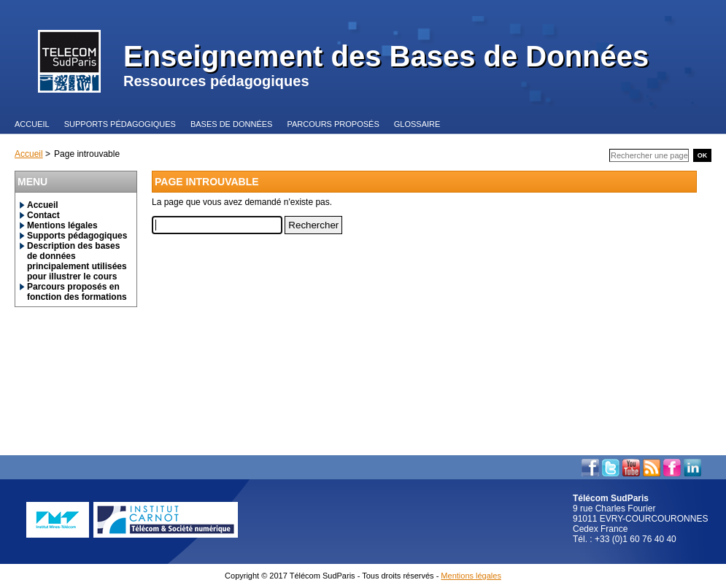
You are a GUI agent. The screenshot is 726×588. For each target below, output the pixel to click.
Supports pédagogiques (77, 236)
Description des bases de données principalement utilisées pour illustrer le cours (77, 261)
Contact (43, 215)
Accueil (29, 154)
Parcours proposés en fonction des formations (77, 292)
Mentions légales (62, 225)
